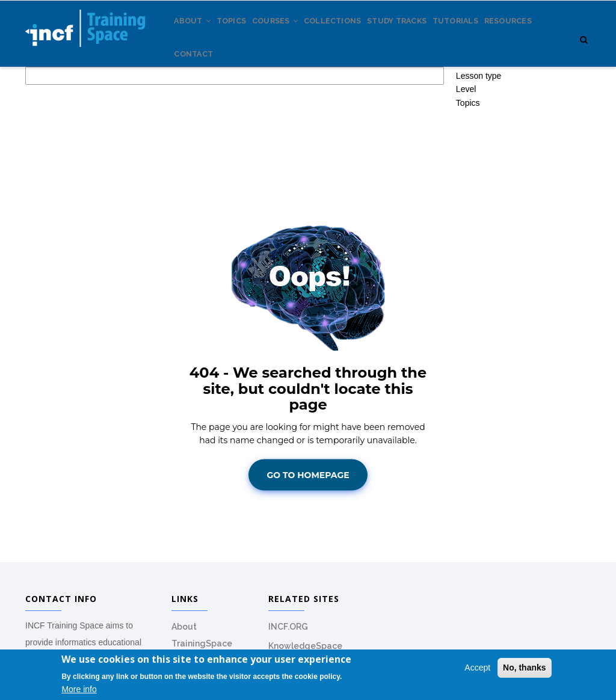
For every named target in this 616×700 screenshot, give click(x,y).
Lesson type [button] (479, 119)
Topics (242, 35)
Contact (258, 90)
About (196, 35)
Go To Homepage (308, 518)
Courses (292, 35)
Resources (202, 90)
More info (79, 690)
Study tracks (429, 35)
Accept (477, 668)
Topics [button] (468, 146)
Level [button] (466, 133)
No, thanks (525, 668)
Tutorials (495, 35)
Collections (358, 35)
